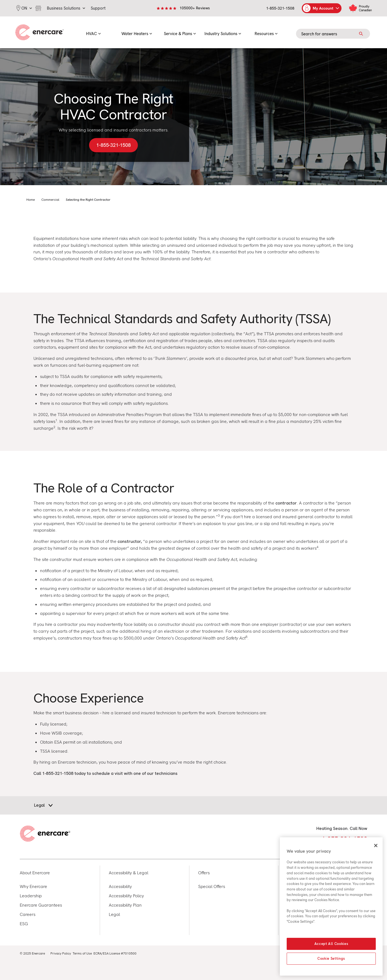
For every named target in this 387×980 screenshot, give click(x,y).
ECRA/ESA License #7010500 (115, 953)
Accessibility (120, 886)
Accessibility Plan (125, 905)
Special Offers (212, 886)
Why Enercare (33, 886)
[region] (331, 906)
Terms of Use (82, 953)
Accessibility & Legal (129, 873)
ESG (24, 924)
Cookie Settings (331, 958)
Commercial (50, 200)
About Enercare (35, 873)
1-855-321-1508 (280, 8)
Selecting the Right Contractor (88, 200)
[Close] (376, 846)
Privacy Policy (61, 953)
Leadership (31, 896)
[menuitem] (93, 32)
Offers (204, 873)
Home (31, 200)
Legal (114, 914)
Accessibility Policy (126, 896)
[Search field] (333, 34)
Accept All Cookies (331, 944)
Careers (28, 914)
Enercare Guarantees (41, 905)
